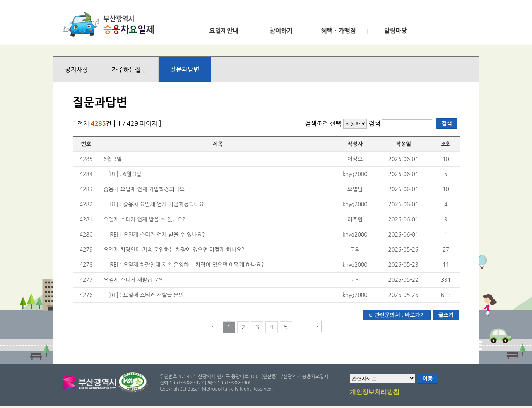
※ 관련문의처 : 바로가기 (397, 315)
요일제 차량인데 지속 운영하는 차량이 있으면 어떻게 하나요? (174, 250)
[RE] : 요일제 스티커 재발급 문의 (146, 295)
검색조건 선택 (323, 123)
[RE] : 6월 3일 (125, 174)
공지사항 (77, 70)
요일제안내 (224, 31)
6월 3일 (113, 159)
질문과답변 (185, 69)
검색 (375, 123)
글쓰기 (446, 315)
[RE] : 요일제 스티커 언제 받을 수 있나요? (157, 235)
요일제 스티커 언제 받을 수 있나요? (145, 219)
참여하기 (281, 31)
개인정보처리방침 (375, 393)
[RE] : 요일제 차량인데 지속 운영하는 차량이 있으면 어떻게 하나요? (186, 265)
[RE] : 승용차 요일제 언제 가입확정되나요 (156, 204)
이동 (428, 379)
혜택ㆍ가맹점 (338, 31)
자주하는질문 (129, 70)
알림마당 (395, 31)
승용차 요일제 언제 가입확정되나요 (144, 189)
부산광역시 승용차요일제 (111, 24)
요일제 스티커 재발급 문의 (134, 280)
